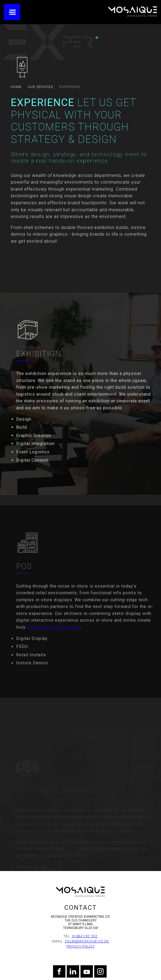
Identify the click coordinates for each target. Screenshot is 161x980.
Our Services (40, 87)
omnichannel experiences (54, 640)
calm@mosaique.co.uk (87, 941)
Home (16, 87)
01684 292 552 (85, 936)
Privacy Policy (81, 946)
